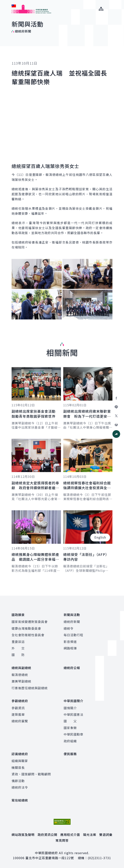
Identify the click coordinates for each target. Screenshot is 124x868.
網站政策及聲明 (23, 835)
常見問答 (62, 840)
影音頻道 (70, 642)
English (100, 537)
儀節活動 (18, 781)
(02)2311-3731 (99, 858)
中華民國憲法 (73, 714)
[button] (116, 434)
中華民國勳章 (73, 734)
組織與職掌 (20, 761)
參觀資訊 (18, 708)
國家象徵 (70, 728)
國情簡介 (70, 708)
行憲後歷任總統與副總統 (30, 688)
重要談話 (18, 642)
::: (3, 2)
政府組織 (70, 741)
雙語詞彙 (106, 835)
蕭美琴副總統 (21, 681)
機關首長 (18, 767)
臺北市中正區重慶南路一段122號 (50, 858)
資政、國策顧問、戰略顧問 (31, 774)
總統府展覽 (20, 721)
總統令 (69, 628)
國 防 (18, 655)
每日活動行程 (73, 635)
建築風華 (18, 714)
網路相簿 (70, 648)
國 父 (70, 721)
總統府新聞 (72, 622)
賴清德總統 (20, 675)
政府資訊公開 (47, 835)
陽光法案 (90, 835)
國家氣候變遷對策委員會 (30, 622)
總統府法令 (20, 787)
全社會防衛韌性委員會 (28, 635)
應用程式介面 (70, 835)
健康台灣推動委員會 (26, 628)
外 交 (18, 648)
